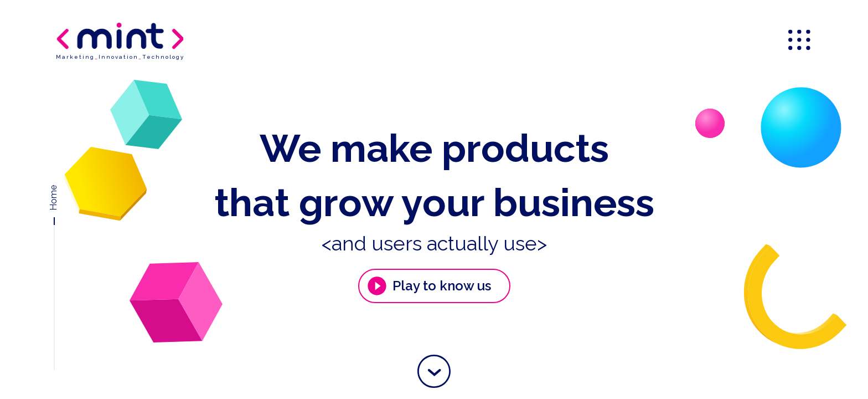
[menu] (800, 41)
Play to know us (428, 286)
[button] (434, 371)
